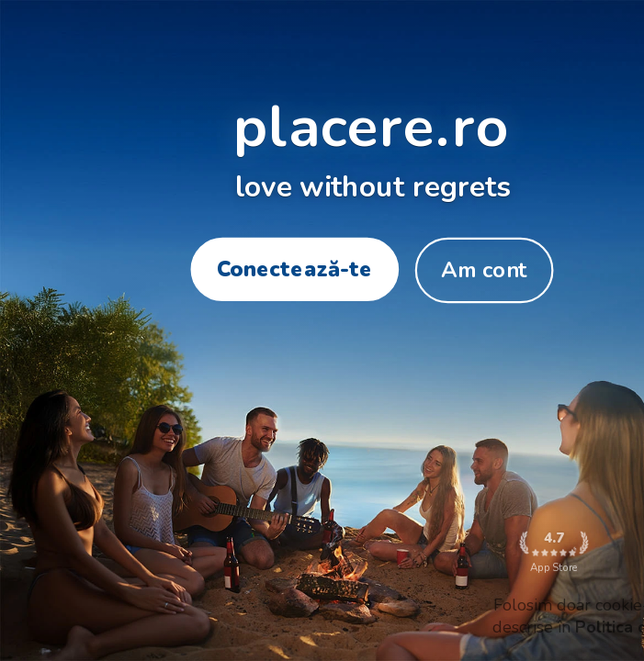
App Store (554, 552)
